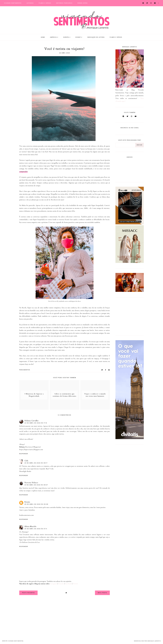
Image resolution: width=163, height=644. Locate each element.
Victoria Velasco (31, 483)
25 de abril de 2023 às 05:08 (36, 504)
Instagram (54, 584)
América (53, 37)
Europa (66, 37)
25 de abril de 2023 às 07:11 (36, 529)
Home (43, 37)
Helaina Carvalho (32, 421)
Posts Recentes (28, 593)
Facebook (68, 584)
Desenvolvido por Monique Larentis (147, 641)
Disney (78, 37)
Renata (27, 502)
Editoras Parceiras (64, 3)
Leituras (30, 3)
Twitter (76, 584)
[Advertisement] (130, 316)
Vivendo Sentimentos (13, 3)
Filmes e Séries (45, 3)
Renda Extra (83, 3)
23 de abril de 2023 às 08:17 (36, 463)
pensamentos (25, 370)
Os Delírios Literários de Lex (29, 542)
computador (23, 171)
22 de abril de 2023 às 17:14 (36, 423)
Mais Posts (102, 593)
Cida (26, 461)
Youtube (61, 584)
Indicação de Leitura (96, 37)
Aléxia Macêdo (30, 526)
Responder (24, 454)
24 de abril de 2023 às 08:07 (36, 485)
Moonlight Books (25, 471)
